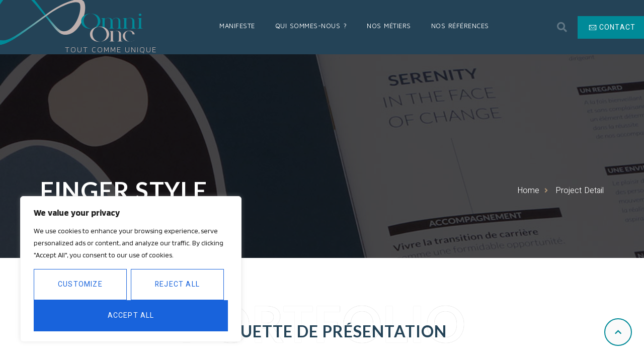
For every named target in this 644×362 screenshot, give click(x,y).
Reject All (177, 284)
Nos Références (460, 26)
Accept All (131, 315)
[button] (562, 27)
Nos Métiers (389, 26)
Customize (80, 284)
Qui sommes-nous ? (311, 26)
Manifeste (237, 26)
